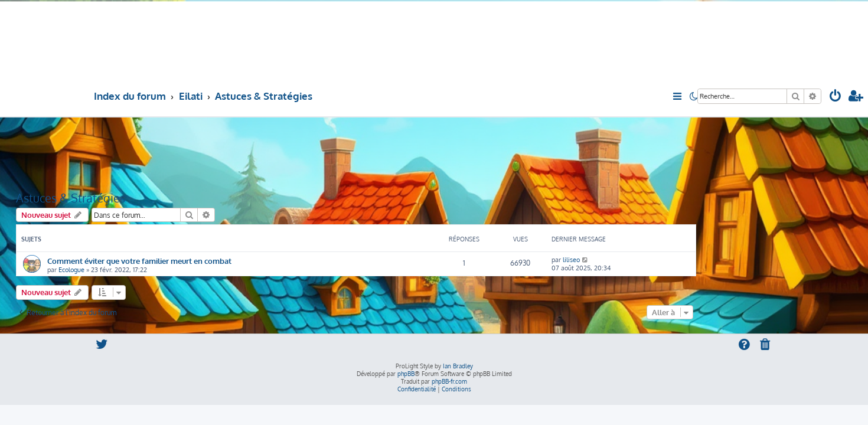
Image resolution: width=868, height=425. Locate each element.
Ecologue (71, 270)
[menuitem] (836, 97)
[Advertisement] (356, 153)
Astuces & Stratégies (71, 198)
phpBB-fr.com (449, 381)
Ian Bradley (458, 366)
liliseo (571, 260)
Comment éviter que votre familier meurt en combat (139, 261)
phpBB (406, 374)
